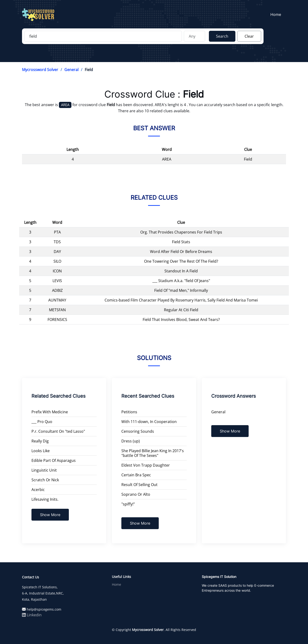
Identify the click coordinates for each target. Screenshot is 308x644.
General (71, 70)
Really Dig (40, 441)
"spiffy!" (128, 504)
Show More (50, 515)
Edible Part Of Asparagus (54, 460)
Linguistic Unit (44, 470)
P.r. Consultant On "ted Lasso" (58, 431)
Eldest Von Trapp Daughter (146, 465)
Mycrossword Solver (40, 70)
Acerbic (38, 490)
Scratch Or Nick (45, 480)
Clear (249, 36)
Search (222, 36)
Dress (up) (131, 441)
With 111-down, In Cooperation (149, 422)
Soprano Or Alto (136, 494)
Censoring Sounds (138, 431)
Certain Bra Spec (136, 475)
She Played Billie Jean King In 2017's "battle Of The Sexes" (153, 453)
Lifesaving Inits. (45, 499)
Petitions (129, 412)
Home (277, 14)
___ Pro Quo (42, 422)
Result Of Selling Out (139, 485)
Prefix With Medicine (50, 412)
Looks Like (41, 451)
